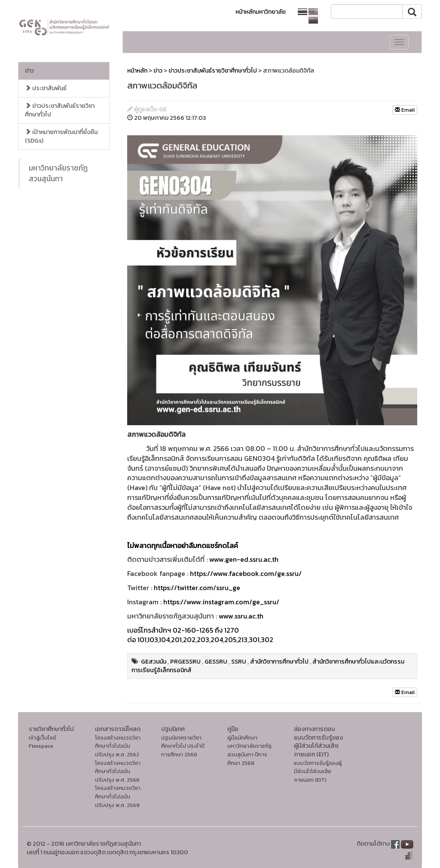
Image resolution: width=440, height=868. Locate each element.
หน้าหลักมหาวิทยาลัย (261, 12)
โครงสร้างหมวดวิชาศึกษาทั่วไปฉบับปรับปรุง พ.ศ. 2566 (118, 771)
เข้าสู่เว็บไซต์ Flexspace (43, 742)
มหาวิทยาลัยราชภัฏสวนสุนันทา (58, 173)
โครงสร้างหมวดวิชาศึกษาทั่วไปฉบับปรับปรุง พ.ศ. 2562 (118, 746)
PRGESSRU (185, 662)
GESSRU (216, 662)
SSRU (239, 662)
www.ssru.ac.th (241, 616)
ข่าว (29, 71)
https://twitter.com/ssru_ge (197, 588)
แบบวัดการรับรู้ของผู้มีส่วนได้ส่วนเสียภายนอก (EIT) (318, 771)
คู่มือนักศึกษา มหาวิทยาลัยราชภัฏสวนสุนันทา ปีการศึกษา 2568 (249, 750)
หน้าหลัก (137, 71)
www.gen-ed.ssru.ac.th (244, 559)
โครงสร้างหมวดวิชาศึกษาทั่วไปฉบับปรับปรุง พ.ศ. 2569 (118, 796)
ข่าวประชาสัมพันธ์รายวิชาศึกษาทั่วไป (60, 110)
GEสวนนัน (154, 662)
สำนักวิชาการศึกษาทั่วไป (279, 662)
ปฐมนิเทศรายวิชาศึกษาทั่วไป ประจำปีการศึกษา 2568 (183, 746)
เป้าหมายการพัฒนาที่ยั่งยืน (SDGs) (61, 136)
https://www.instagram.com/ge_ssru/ (221, 602)
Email (405, 110)
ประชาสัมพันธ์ (46, 88)
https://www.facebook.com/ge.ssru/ (246, 573)
